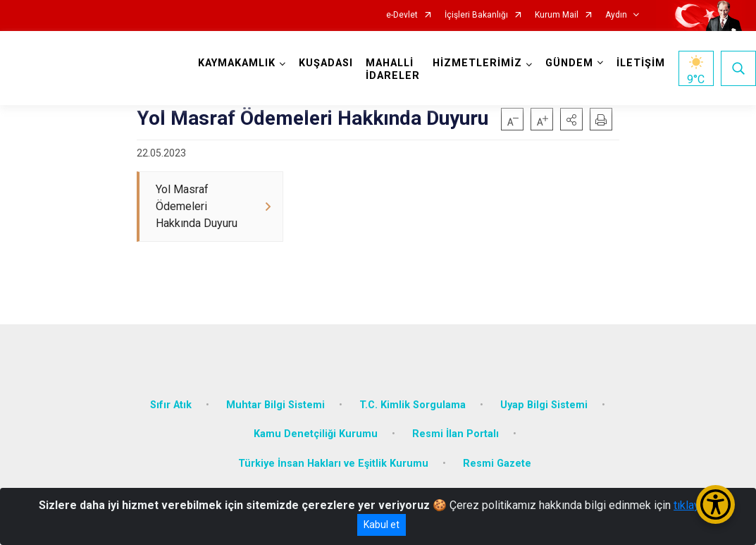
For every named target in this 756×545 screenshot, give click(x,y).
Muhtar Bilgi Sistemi (275, 404)
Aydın (616, 15)
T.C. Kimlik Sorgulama (413, 404)
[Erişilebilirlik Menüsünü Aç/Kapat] (715, 504)
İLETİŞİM (641, 63)
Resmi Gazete (497, 462)
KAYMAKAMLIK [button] (237, 63)
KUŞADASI (326, 63)
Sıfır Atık (171, 404)
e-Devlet (402, 15)
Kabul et (382, 525)
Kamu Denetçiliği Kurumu (316, 433)
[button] (571, 119)
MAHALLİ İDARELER (393, 69)
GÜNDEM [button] (569, 63)
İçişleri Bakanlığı (476, 15)
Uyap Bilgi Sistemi (544, 404)
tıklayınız (695, 505)
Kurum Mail (557, 15)
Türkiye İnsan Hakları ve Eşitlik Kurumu (333, 462)
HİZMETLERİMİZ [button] (477, 63)
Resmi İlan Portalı (456, 433)
